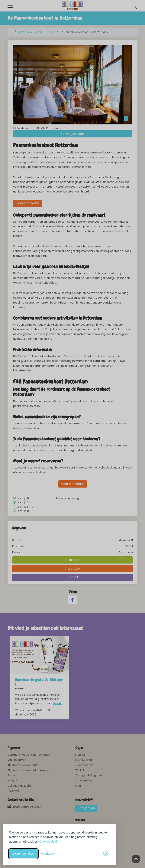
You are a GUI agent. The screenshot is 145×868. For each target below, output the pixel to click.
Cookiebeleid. (48, 842)
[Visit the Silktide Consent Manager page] (105, 854)
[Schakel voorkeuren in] (50, 854)
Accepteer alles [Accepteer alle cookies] (23, 854)
